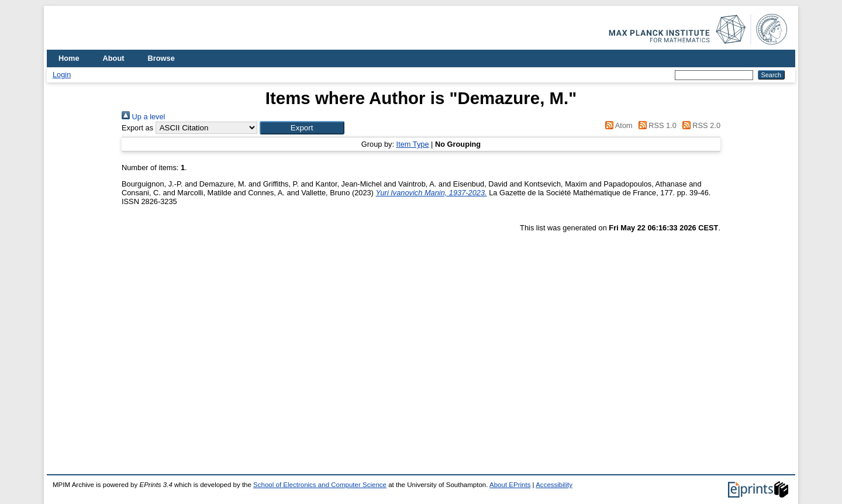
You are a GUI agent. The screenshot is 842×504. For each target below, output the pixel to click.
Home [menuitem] (69, 58)
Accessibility (554, 485)
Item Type (413, 144)
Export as (137, 128)
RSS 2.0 (699, 125)
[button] (302, 128)
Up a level (143, 117)
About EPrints (510, 485)
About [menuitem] (114, 58)
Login (62, 75)
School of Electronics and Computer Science (320, 485)
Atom (617, 125)
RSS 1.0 (655, 125)
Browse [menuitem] (161, 58)
